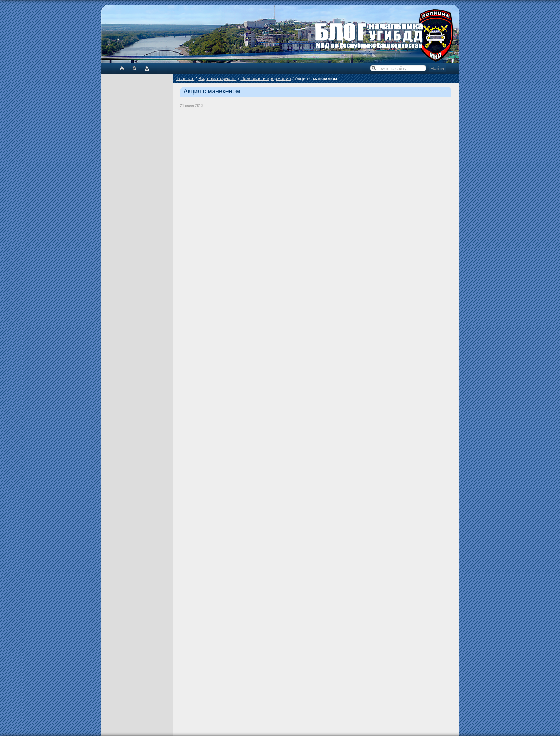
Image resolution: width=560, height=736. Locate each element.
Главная (185, 78)
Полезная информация (266, 78)
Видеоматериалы (217, 78)
